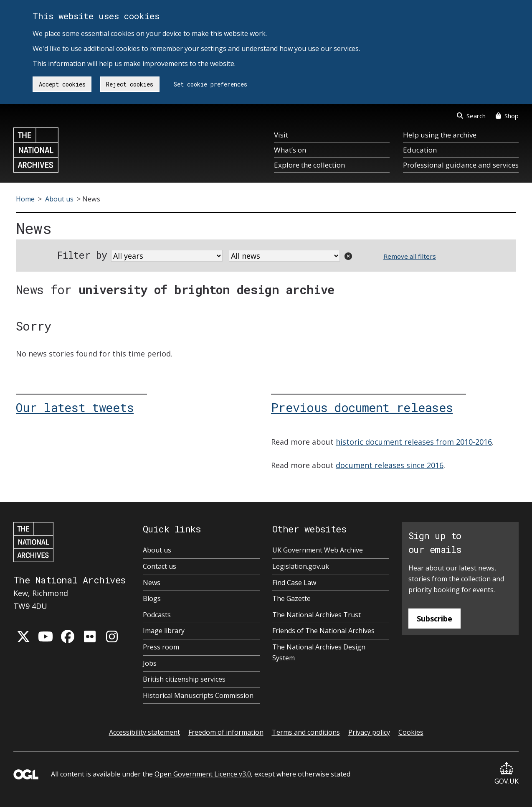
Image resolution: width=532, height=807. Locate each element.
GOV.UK (507, 774)
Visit (281, 135)
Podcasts (157, 615)
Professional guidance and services (461, 165)
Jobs (150, 663)
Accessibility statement (144, 732)
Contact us (160, 566)
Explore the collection (309, 165)
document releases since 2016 (390, 465)
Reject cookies (130, 84)
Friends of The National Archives (323, 631)
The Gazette (291, 598)
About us (59, 199)
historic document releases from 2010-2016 (414, 442)
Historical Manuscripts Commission (198, 695)
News (152, 583)
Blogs (152, 598)
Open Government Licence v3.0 (203, 774)
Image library (164, 631)
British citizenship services (184, 679)
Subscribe (434, 619)
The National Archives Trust (317, 615)
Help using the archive (440, 135)
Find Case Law (294, 583)
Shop (507, 116)
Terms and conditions (306, 732)
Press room (161, 647)
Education (420, 150)
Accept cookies (62, 84)
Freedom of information (226, 732)
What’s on (290, 150)
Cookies (411, 732)
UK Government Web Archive (318, 550)
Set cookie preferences (210, 84)
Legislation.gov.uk (301, 566)
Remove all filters (410, 256)
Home (25, 199)
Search (471, 116)
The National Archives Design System (319, 652)
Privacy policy (369, 732)
